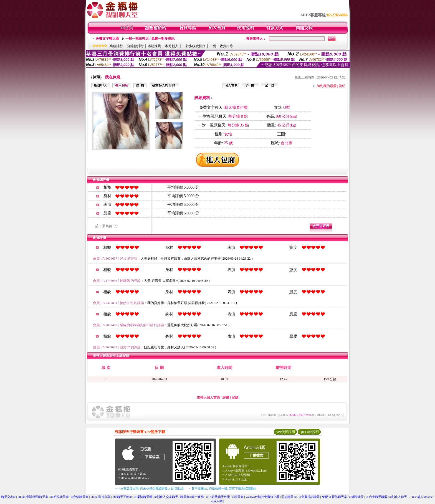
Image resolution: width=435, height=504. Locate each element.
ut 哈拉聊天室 (60, 497)
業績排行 (116, 46)
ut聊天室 (238, 497)
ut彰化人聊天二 (400, 497)
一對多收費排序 (194, 46)
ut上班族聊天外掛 (218, 497)
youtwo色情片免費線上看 (263, 497)
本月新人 (172, 46)
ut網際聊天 (356, 497)
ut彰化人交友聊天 (166, 497)
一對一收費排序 (221, 46)
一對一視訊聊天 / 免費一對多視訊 (150, 39)
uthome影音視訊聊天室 (33, 497)
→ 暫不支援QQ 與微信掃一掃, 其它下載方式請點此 (222, 488)
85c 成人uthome (423, 497)
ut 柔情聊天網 (143, 497)
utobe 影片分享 (101, 497)
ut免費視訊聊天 (309, 497)
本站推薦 (154, 46)
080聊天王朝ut (122, 497)
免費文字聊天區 (107, 39)
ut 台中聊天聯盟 (377, 497)
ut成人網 (217, 501)
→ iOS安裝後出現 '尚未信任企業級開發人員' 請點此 (149, 488)
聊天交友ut (8, 497)
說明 (342, 86)
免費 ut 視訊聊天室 (334, 497)
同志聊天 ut (289, 497)
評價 (226, 397)
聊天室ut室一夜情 (192, 497)
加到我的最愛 (327, 86)
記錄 (235, 397)
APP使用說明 (285, 432)
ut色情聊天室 (80, 497)
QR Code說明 (309, 432)
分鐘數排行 (135, 46)
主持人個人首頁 (208, 397)
